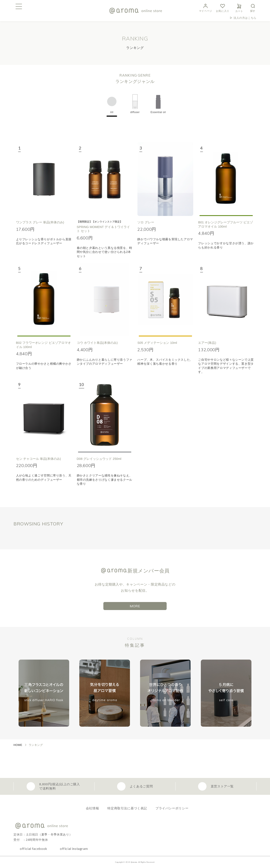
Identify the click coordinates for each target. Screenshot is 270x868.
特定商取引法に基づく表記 (127, 808)
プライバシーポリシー (172, 808)
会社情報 (92, 808)
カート (239, 7)
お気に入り (223, 7)
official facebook (34, 848)
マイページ (206, 7)
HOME (18, 745)
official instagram (74, 848)
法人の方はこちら (245, 18)
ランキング (36, 745)
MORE (135, 606)
